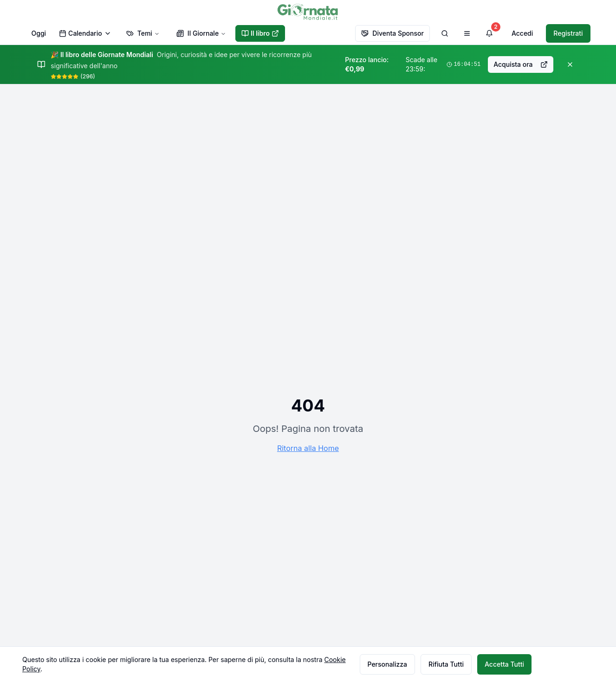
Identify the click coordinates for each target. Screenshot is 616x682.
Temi (143, 33)
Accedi (522, 33)
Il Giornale (201, 33)
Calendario (85, 33)
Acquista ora (520, 64)
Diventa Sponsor (392, 33)
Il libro (260, 33)
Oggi (39, 33)
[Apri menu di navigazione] (467, 33)
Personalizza (388, 664)
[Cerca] (445, 33)
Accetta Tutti (504, 664)
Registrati (568, 33)
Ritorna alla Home (308, 448)
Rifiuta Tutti (446, 664)
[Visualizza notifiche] (489, 33)
